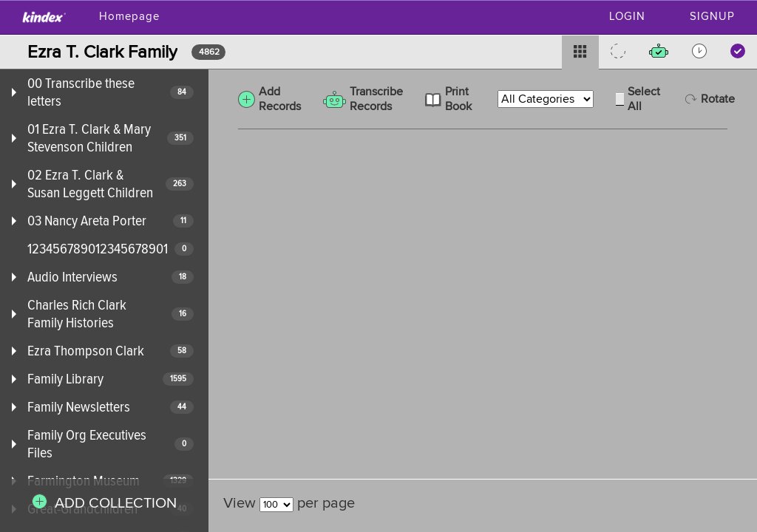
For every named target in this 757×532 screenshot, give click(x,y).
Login (627, 17)
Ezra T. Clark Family (102, 52)
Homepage (129, 17)
